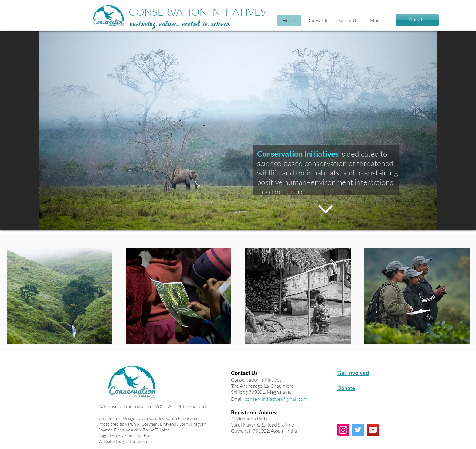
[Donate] (417, 20)
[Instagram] (343, 430)
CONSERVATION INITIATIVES (197, 12)
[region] (60, 296)
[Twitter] (358, 430)
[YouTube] (373, 430)
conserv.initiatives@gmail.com (276, 399)
